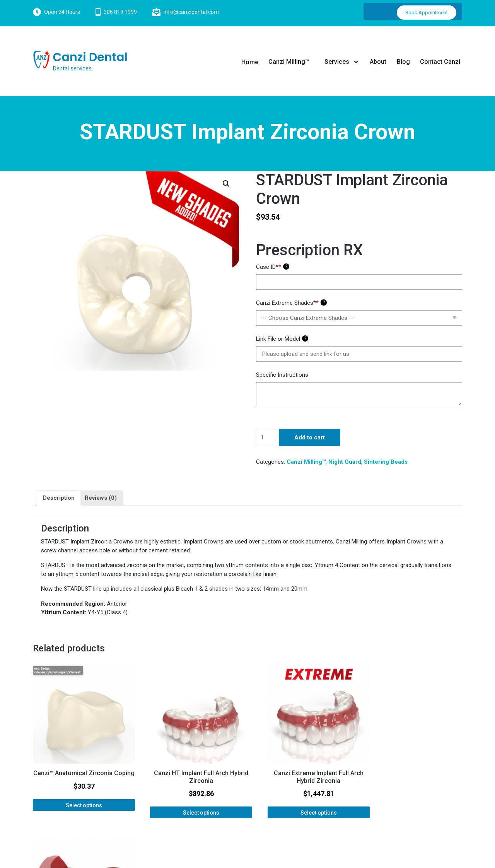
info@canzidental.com (191, 12)
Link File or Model (282, 339)
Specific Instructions (282, 375)
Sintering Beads (386, 462)
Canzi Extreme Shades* (291, 303)
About (378, 62)
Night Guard (345, 462)
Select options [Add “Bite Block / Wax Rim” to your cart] (413, 798)
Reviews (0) (101, 498)
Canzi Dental (90, 57)
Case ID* (273, 267)
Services (337, 62)
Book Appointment (427, 13)
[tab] (59, 498)
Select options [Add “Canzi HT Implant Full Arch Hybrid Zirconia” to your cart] (191, 805)
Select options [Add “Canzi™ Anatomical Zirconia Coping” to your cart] (80, 805)
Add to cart (310, 437)
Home (251, 62)
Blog (403, 62)
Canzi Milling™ (289, 62)
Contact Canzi (440, 62)
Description (59, 498)
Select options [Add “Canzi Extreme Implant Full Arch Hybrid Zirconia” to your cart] (302, 805)
